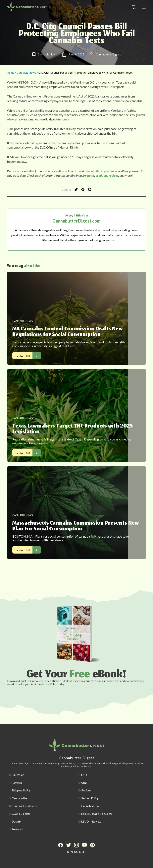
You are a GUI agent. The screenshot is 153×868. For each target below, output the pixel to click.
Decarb (16, 821)
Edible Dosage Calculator (97, 814)
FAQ (84, 775)
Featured (17, 829)
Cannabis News (26, 72)
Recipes (86, 790)
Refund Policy (90, 798)
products (102, 175)
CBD (84, 783)
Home (11, 72)
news (91, 175)
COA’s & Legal (21, 814)
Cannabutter (20, 798)
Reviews (17, 783)
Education (18, 775)
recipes (113, 175)
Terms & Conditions (24, 806)
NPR (110, 87)
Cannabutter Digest (97, 171)
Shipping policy (21, 790)
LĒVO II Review (91, 821)
